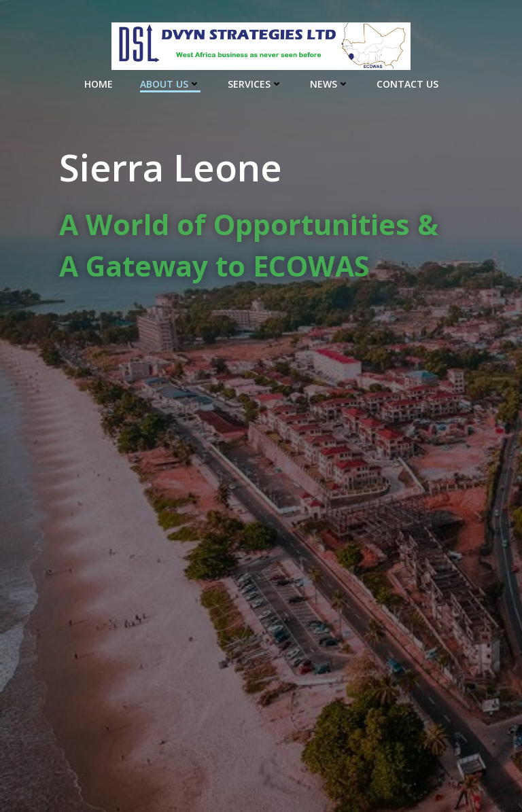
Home (99, 84)
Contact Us (407, 84)
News (330, 84)
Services (255, 84)
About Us (170, 84)
